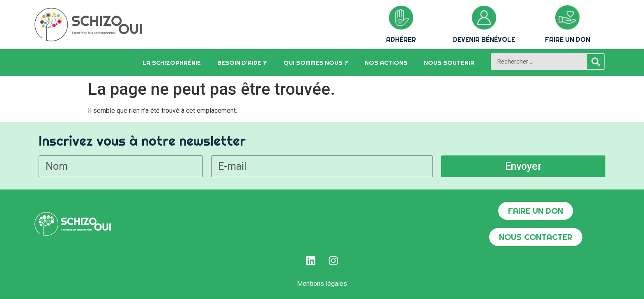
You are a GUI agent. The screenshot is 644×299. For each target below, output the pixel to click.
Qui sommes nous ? (316, 63)
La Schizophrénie (172, 63)
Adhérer (401, 39)
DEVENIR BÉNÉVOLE (484, 39)
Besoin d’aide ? (242, 63)
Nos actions (386, 63)
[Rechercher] (596, 62)
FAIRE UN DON (568, 39)
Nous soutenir (449, 63)
